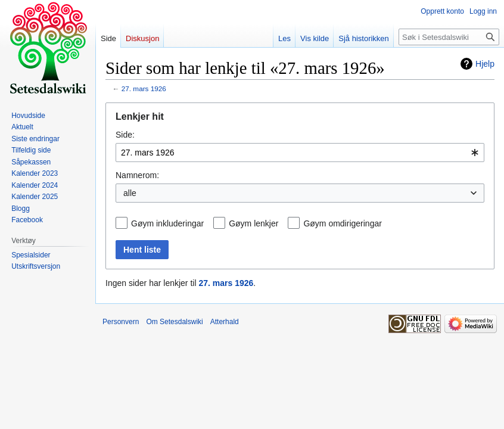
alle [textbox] (130, 193)
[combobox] (300, 153)
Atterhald (225, 322)
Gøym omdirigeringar (342, 223)
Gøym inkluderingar (167, 223)
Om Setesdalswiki (174, 322)
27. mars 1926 (144, 88)
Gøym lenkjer (253, 223)
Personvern (121, 322)
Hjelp (485, 64)
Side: (125, 135)
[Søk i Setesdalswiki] (449, 37)
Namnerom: (137, 175)
